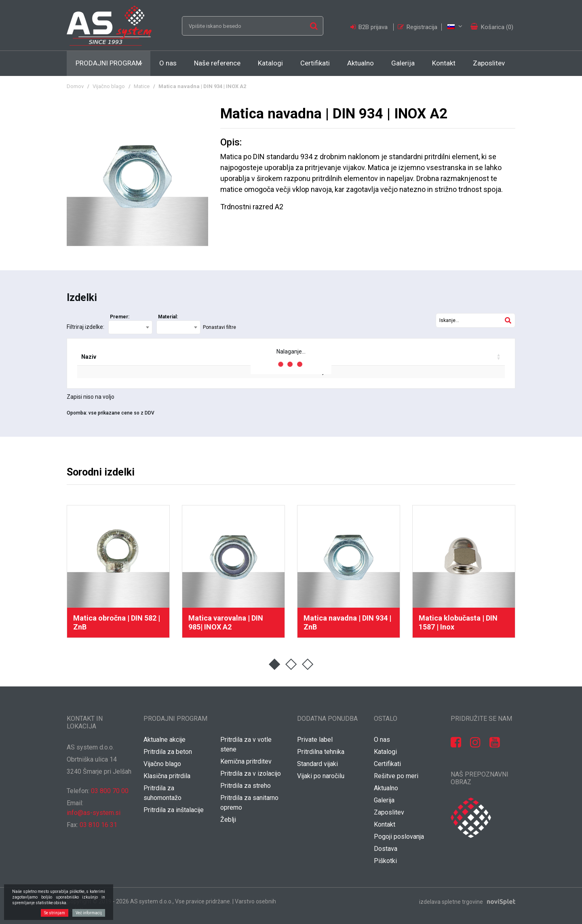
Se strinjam (55, 913)
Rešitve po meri (396, 776)
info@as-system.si (94, 813)
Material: (168, 317)
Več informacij (89, 913)
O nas (168, 63)
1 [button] (275, 664)
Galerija (403, 63)
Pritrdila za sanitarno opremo (249, 803)
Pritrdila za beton (168, 752)
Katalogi (270, 63)
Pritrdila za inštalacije (174, 810)
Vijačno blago (109, 86)
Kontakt (444, 63)
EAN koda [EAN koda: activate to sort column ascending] (183, 357)
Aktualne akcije (164, 740)
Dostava (386, 849)
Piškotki (385, 861)
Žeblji (228, 820)
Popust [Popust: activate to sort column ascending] (346, 357)
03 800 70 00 (110, 791)
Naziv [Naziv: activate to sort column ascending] (89, 357)
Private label (315, 740)
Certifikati (315, 63)
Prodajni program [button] (109, 63)
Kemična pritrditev (246, 761)
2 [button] (291, 664)
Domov (75, 86)
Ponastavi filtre (219, 327)
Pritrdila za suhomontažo (162, 793)
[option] (118, 571)
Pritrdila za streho (246, 786)
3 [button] (308, 664)
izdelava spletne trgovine (451, 901)
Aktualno (361, 63)
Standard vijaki (317, 764)
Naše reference (217, 63)
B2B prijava (370, 27)
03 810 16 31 (98, 825)
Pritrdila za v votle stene (246, 744)
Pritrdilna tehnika (321, 752)
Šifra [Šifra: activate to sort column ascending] (134, 357)
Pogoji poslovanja (399, 837)
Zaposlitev (489, 63)
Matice (142, 86)
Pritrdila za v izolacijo (251, 774)
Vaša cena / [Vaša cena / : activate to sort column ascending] (405, 357)
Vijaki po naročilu (321, 776)
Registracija (418, 27)
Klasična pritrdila (167, 776)
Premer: (120, 317)
